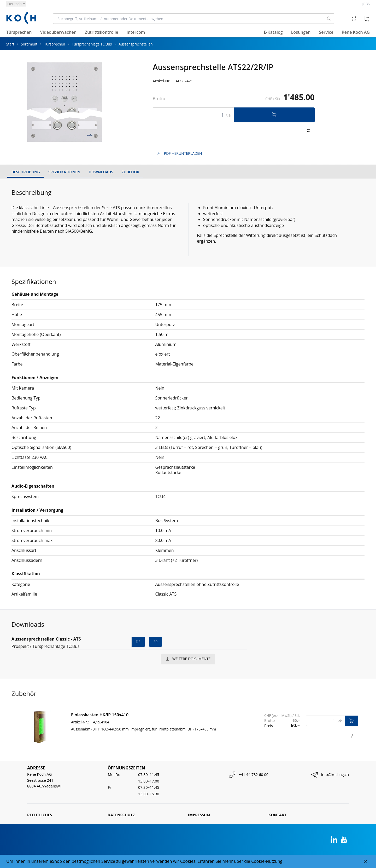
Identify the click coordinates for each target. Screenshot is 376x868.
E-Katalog (273, 32)
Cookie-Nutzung (267, 861)
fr (156, 642)
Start (10, 44)
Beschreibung (26, 172)
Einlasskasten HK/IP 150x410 (100, 715)
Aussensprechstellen (136, 44)
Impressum (199, 815)
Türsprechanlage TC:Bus (92, 44)
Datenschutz (121, 815)
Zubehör (130, 172)
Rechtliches (40, 815)
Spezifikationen (64, 172)
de (138, 642)
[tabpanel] (64, 102)
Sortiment (29, 44)
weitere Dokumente (188, 659)
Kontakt (277, 815)
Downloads (101, 172)
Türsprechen (55, 44)
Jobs (366, 4)
